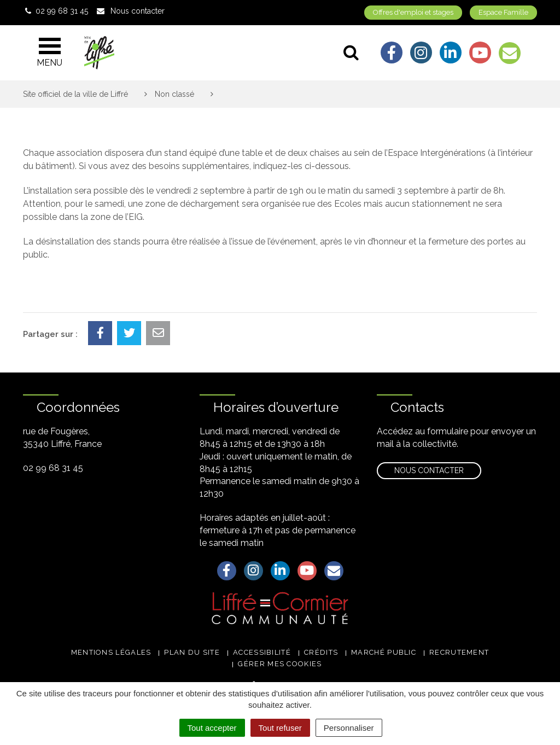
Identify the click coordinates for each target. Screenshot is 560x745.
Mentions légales (111, 652)
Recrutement (459, 652)
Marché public (384, 652)
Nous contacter (429, 470)
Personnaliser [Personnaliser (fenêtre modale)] (349, 728)
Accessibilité (262, 652)
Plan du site (192, 652)
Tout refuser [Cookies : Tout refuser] (280, 728)
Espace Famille (503, 12)
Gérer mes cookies (280, 664)
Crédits (321, 652)
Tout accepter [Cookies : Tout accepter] (212, 728)
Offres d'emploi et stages (413, 12)
